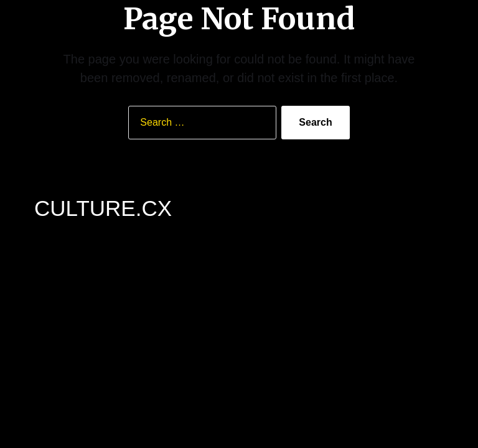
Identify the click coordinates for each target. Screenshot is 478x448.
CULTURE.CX (103, 208)
